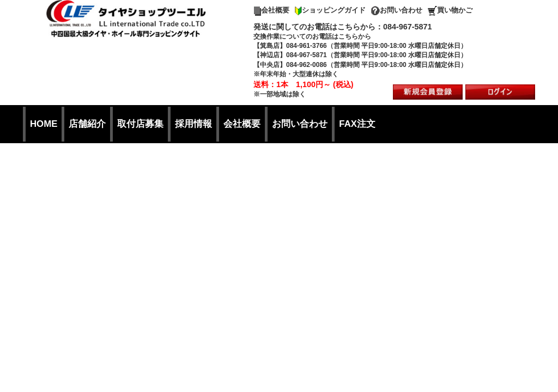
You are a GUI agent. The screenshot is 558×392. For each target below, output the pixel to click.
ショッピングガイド (330, 10)
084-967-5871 (408, 27)
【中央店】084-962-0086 (290, 65)
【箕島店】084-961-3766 (290, 46)
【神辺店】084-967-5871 (290, 55)
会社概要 (271, 10)
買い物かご (450, 10)
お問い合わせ (397, 10)
